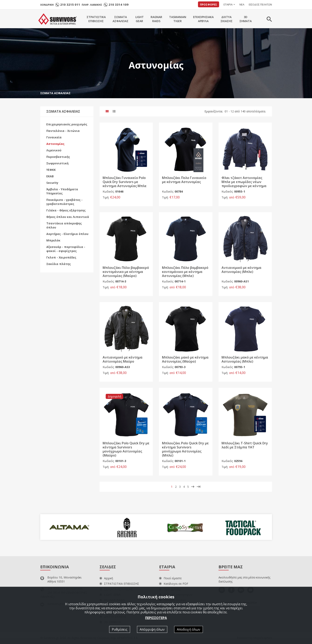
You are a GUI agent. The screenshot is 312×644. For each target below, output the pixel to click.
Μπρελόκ (53, 240)
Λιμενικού (54, 150)
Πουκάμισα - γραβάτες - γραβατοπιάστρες (64, 202)
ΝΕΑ (242, 4)
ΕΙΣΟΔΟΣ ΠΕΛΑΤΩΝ (260, 4)
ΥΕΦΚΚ (51, 170)
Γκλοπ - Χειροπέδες (61, 257)
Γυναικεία (54, 137)
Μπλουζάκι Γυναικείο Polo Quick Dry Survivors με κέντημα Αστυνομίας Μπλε (125, 182)
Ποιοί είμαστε (170, 578)
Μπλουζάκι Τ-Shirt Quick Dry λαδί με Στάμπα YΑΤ (245, 445)
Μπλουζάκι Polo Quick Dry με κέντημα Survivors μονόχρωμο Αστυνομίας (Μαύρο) (126, 449)
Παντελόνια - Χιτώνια (63, 131)
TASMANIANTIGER (178, 19)
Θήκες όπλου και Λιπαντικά (68, 217)
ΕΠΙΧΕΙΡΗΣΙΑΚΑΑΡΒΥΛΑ (203, 19)
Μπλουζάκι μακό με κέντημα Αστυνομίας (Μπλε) (245, 359)
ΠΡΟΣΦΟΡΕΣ (209, 4)
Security (52, 183)
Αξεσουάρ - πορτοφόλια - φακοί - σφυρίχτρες (66, 249)
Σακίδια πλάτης (59, 264)
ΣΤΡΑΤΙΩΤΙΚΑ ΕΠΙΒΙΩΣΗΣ (119, 584)
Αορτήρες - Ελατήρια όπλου (67, 234)
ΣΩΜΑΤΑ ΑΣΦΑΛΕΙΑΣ (55, 93)
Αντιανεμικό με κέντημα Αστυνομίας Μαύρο (123, 359)
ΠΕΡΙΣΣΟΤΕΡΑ (156, 618)
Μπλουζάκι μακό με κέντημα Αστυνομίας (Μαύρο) (185, 359)
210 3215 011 (70, 4)
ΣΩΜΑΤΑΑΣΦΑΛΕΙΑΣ (121, 19)
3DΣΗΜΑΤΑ (246, 19)
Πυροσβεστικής (58, 157)
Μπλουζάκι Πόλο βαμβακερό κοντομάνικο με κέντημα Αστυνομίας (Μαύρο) (126, 272)
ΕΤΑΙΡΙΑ (228, 4)
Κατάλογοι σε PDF (174, 584)
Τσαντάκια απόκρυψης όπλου (64, 225)
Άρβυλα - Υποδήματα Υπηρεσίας (62, 191)
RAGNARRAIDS (156, 19)
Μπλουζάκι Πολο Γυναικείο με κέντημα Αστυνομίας (184, 180)
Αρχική (106, 578)
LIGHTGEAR (140, 19)
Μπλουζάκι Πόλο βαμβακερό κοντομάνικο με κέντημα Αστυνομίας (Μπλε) (185, 272)
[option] (69, 527)
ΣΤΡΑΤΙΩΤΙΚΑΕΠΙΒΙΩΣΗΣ (96, 19)
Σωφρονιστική (57, 163)
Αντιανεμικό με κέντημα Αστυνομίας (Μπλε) (241, 270)
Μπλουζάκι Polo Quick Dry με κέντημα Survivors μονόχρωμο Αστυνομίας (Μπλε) (185, 449)
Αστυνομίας (55, 144)
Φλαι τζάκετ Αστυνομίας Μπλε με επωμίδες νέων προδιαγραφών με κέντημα (244, 182)
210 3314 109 (118, 4)
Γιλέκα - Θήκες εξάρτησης (66, 210)
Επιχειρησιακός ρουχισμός (67, 124)
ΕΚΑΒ (50, 176)
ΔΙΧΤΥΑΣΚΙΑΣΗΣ (227, 19)
